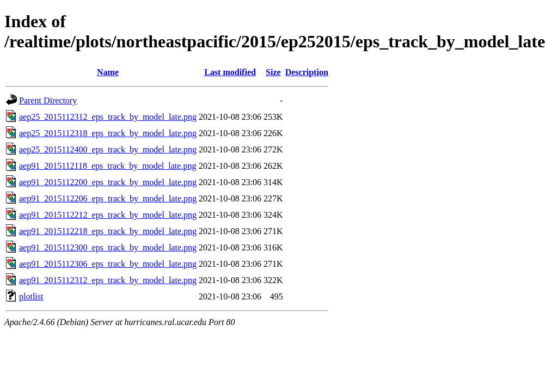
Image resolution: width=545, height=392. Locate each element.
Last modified (230, 72)
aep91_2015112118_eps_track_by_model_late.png (108, 166)
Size (273, 72)
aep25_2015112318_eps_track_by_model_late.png (108, 133)
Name (108, 72)
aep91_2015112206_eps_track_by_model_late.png (108, 198)
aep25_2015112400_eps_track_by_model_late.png (108, 149)
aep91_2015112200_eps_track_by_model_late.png (108, 182)
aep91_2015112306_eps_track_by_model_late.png (108, 264)
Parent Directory (48, 100)
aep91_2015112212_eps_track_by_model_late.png (108, 215)
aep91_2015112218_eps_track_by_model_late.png (108, 231)
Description (307, 72)
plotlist (31, 296)
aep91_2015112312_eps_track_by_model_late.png (108, 280)
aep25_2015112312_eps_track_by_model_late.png (108, 117)
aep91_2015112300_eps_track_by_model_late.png (108, 247)
